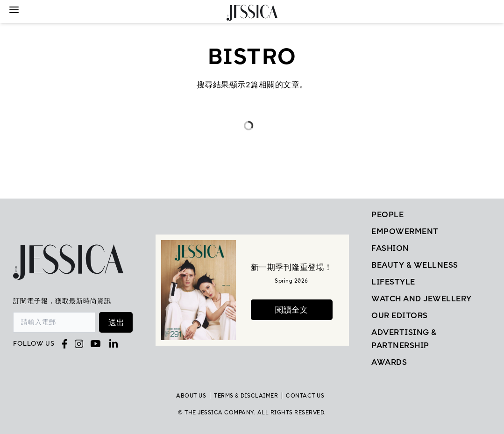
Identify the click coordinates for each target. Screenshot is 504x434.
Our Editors (400, 315)
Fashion (390, 248)
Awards (389, 362)
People (387, 214)
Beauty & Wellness (415, 265)
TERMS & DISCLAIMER (246, 396)
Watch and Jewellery (422, 299)
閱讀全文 (291, 310)
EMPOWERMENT (405, 231)
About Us (191, 396)
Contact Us (305, 396)
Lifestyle (393, 282)
